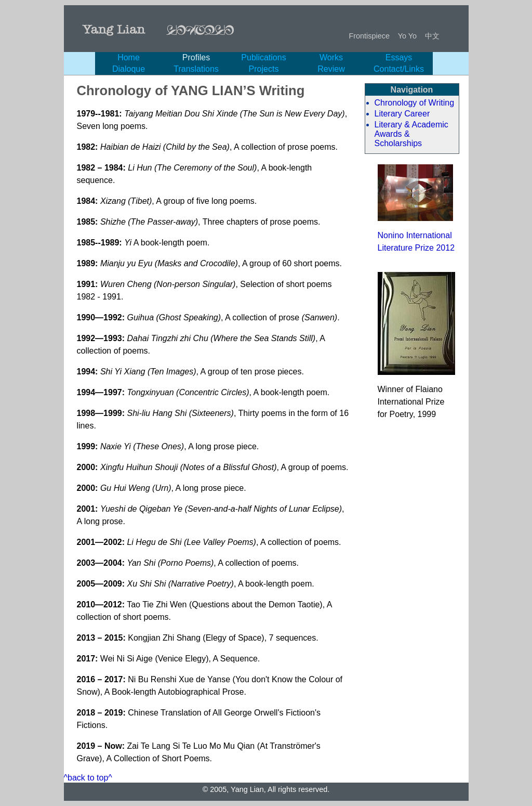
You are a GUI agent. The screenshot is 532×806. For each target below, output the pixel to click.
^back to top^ (88, 778)
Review (331, 69)
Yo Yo (407, 36)
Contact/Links (399, 69)
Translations (196, 69)
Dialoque (129, 69)
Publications (263, 57)
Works (331, 57)
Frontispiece (369, 36)
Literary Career (402, 114)
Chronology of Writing (415, 103)
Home (129, 57)
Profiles (196, 57)
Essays (399, 57)
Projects (264, 69)
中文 (432, 36)
